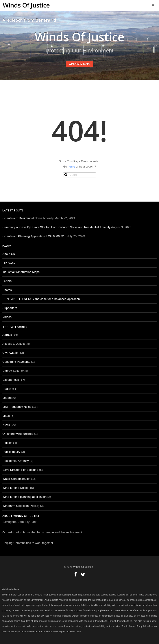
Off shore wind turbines (18, 434)
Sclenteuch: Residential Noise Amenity (28, 218)
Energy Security (13, 371)
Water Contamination (16, 479)
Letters (7, 281)
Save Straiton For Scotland (20, 470)
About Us (9, 254)
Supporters (10, 308)
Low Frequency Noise (17, 407)
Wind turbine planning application (24, 497)
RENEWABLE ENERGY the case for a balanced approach (41, 299)
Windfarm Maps (79, 64)
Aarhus (7, 335)
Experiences (11, 380)
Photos (7, 290)
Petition (7, 443)
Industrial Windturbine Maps (21, 272)
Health (7, 389)
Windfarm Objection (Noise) (21, 506)
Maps (6, 416)
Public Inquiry (11, 452)
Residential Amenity (16, 461)
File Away (9, 263)
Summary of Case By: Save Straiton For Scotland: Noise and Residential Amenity (56, 227)
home (71, 167)
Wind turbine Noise (15, 488)
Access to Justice (14, 344)
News (6, 425)
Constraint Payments (16, 362)
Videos (7, 317)
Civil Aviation (11, 353)
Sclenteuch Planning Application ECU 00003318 (34, 236)
